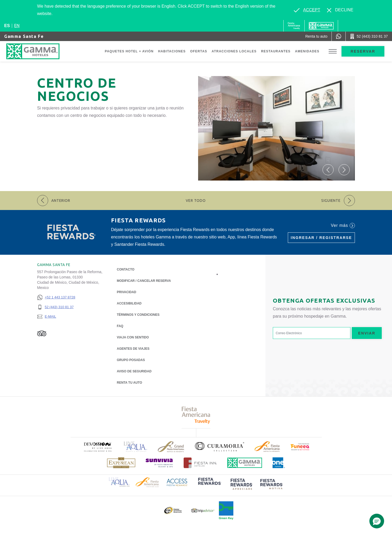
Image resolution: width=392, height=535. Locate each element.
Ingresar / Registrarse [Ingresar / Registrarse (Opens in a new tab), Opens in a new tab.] (321, 238)
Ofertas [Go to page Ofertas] (199, 51)
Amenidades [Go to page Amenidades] (307, 51)
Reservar (363, 51)
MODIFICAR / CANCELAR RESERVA (144, 281)
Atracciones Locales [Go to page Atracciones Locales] (234, 51)
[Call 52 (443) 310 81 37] (369, 36)
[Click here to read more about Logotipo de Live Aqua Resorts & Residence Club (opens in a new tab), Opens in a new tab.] (119, 482)
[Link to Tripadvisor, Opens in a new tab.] (42, 333)
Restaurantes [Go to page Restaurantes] (276, 51)
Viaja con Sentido (133, 337)
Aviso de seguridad (134, 371)
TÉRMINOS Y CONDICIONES (138, 315)
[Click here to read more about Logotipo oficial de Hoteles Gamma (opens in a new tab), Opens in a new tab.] (245, 463)
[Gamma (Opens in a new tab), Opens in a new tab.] (294, 26)
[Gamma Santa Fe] (38, 51)
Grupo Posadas (131, 360)
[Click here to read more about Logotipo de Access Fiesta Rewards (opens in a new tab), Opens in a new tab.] (177, 482)
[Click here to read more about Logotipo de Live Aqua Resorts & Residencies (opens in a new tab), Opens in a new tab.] (135, 447)
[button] (328, 170)
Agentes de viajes (133, 349)
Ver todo (196, 201)
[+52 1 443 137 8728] (56, 297)
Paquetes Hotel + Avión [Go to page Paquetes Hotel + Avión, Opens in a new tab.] (129, 51)
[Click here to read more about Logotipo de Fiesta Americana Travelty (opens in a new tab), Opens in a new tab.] (196, 415)
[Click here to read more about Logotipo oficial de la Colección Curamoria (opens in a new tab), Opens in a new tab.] (220, 447)
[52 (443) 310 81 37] (56, 307)
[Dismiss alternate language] (340, 10)
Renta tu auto (129, 382)
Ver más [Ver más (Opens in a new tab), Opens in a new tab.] (343, 226)
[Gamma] (321, 26)
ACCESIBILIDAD (129, 303)
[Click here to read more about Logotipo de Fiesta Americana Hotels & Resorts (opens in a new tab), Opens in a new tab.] (267, 447)
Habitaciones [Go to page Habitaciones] (172, 51)
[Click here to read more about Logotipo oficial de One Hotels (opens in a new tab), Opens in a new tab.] (279, 463)
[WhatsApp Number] (339, 36)
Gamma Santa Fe (24, 36)
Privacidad (127, 292)
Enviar (367, 333)
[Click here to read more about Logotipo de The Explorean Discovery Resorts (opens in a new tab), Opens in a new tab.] (121, 463)
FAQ (120, 326)
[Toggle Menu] (333, 51)
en (17, 26)
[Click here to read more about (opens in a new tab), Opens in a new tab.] (98, 447)
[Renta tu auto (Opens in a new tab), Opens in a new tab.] (316, 36)
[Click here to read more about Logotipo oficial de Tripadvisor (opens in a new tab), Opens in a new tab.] (203, 511)
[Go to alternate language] (307, 10)
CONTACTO (126, 269)
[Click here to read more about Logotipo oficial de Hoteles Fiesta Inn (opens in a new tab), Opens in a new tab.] (200, 463)
